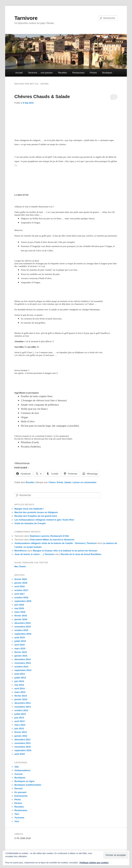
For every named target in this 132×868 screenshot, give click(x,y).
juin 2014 (19, 681)
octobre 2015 (21, 630)
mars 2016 (20, 612)
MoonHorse (21, 551)
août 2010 (20, 754)
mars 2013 (20, 725)
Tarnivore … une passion (40, 73)
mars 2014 (20, 692)
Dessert (19, 788)
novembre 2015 (23, 627)
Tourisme (19, 818)
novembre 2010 (23, 747)
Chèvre (52, 482)
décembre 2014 (23, 659)
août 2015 (20, 637)
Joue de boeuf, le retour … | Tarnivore (35, 554)
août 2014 (20, 674)
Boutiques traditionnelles (28, 785)
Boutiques (107, 73)
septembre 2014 (23, 670)
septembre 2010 (23, 750)
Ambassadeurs (22, 770)
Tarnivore (26, 18)
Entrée (60, 482)
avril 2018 (20, 586)
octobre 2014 (21, 667)
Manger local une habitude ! (29, 509)
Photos (93, 73)
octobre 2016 (21, 597)
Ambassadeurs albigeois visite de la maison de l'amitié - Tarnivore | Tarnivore (56, 543)
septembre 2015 (23, 634)
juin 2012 (19, 728)
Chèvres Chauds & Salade (42, 97)
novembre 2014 (23, 663)
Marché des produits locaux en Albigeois (36, 512)
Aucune (19, 774)
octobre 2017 (21, 590)
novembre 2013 (23, 707)
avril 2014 (20, 688)
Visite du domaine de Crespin (30, 523)
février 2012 (21, 732)
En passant (20, 792)
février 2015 (21, 652)
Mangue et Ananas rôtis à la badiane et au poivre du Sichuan (65, 551)
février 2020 (21, 579)
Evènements (21, 796)
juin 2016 (19, 605)
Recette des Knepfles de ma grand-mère (36, 516)
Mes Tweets (20, 567)
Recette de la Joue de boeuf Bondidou (81, 554)
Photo (18, 799)
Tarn (17, 814)
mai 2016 (19, 608)
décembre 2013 (23, 703)
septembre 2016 (23, 601)
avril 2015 (20, 645)
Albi (17, 767)
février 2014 (21, 696)
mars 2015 (20, 649)
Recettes (63, 73)
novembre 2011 (23, 743)
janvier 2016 (21, 619)
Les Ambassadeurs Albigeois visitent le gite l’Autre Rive (44, 520)
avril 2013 (20, 721)
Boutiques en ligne (24, 781)
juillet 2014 (20, 678)
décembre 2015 (23, 623)
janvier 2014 (21, 699)
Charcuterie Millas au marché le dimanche (52, 540)
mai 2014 (19, 685)
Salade (68, 482)
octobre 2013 (21, 710)
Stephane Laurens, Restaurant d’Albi (49, 536)
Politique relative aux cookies (94, 863)
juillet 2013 (20, 714)
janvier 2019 (21, 583)
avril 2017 (20, 594)
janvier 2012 (21, 736)
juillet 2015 (20, 641)
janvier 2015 (21, 656)
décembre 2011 (23, 740)
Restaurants (78, 73)
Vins (17, 821)
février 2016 (21, 616)
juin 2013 (19, 718)
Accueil (19, 73)
